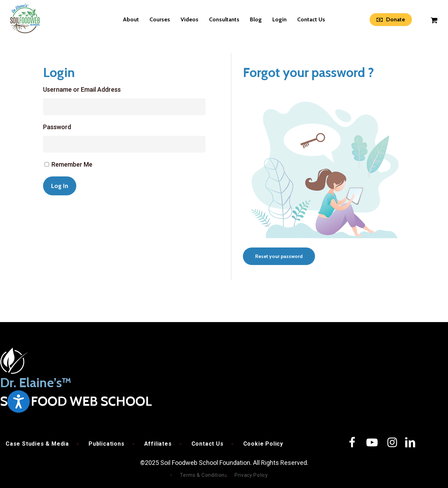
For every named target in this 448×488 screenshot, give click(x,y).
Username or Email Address (82, 89)
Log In (60, 186)
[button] (279, 256)
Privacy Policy (251, 475)
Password (57, 127)
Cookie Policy (263, 444)
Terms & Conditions (204, 475)
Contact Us (208, 444)
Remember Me (72, 164)
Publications (107, 444)
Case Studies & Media (37, 444)
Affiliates (158, 444)
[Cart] (434, 20)
